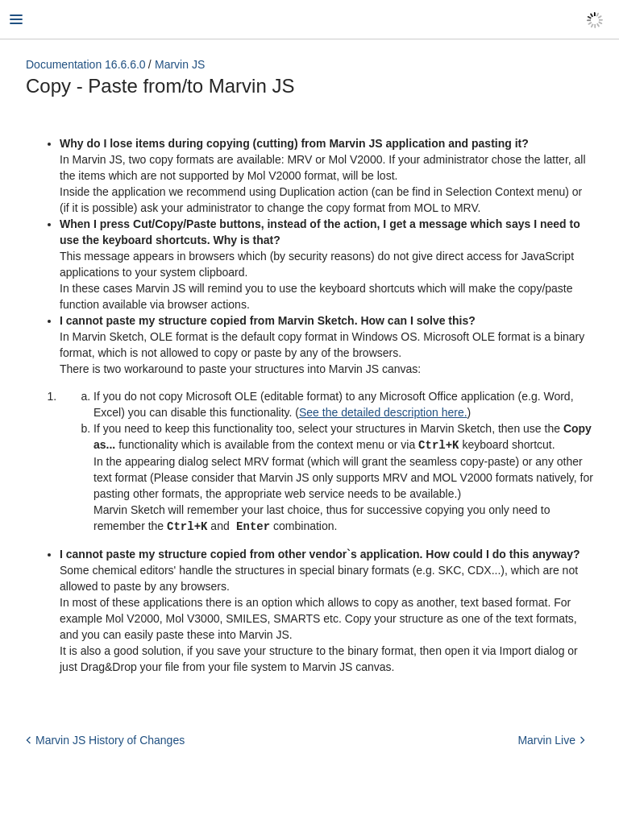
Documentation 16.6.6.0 (86, 64)
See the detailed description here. (383, 412)
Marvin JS (180, 64)
